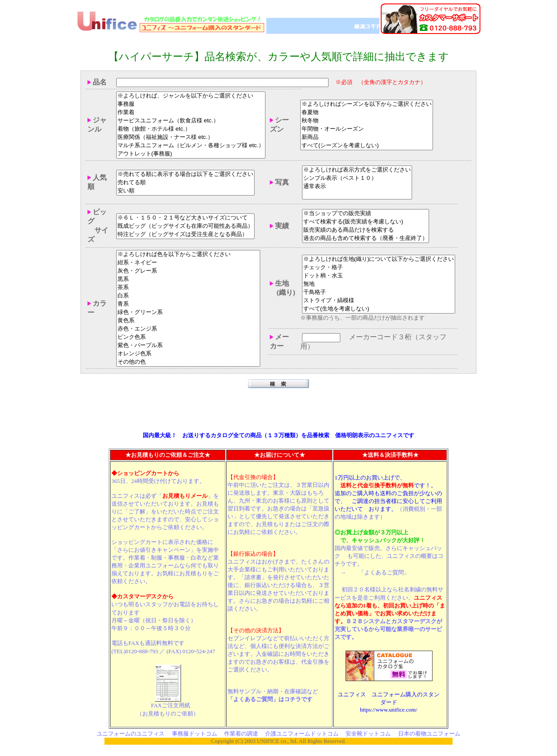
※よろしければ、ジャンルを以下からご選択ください (191, 97)
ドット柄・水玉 (379, 276)
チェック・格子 (379, 268)
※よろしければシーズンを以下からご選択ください (367, 105)
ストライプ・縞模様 (379, 301)
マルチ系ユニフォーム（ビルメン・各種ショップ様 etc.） (191, 147)
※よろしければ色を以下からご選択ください (188, 255)
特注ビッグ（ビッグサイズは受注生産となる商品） (185, 235)
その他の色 (188, 363)
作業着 (191, 113)
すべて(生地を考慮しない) (379, 309)
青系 (188, 305)
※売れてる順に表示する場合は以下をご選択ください (185, 175)
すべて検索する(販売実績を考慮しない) (366, 223)
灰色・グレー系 (188, 272)
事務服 (191, 105)
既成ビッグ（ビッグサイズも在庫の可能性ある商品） (185, 227)
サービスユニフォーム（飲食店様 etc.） (191, 122)
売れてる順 (185, 184)
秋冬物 (367, 122)
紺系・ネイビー (188, 264)
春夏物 (367, 113)
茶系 (188, 289)
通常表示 (357, 187)
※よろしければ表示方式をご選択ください (357, 171)
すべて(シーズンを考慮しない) (367, 147)
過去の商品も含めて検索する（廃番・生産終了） (366, 239)
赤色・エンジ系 (188, 330)
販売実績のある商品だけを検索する (366, 231)
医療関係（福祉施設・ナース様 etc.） (191, 138)
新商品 (367, 138)
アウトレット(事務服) (191, 155)
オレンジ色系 (188, 355)
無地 (379, 285)
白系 (188, 297)
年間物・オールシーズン (367, 130)
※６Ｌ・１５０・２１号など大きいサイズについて (185, 219)
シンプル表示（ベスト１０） (357, 179)
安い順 (185, 192)
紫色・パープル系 (188, 346)
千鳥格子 (379, 293)
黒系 (188, 280)
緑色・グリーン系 (188, 313)
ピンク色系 (188, 338)
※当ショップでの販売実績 (366, 214)
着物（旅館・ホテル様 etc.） (191, 130)
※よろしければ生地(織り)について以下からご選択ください (379, 260)
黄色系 (188, 322)
